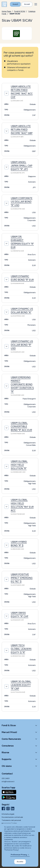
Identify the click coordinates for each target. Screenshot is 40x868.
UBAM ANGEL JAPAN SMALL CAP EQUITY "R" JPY (22, 166)
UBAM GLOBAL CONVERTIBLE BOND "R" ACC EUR (21, 427)
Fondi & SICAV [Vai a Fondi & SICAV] (20, 11)
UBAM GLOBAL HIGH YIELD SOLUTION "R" (19, 465)
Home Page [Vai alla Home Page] (6, 11)
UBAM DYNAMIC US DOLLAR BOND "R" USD (22, 345)
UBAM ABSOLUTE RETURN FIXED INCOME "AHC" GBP (22, 130)
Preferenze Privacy (19, 855)
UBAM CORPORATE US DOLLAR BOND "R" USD (22, 202)
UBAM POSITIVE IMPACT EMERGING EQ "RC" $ (22, 578)
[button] (36, 4)
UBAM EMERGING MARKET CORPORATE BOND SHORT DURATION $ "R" (22, 384)
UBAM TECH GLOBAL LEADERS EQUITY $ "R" (21, 649)
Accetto (20, 862)
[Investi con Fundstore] (15, 4)
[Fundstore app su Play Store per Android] (20, 797)
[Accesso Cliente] (27, 4)
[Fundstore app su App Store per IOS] (20, 792)
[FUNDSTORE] (4, 4)
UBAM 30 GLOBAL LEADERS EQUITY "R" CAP (21, 685)
